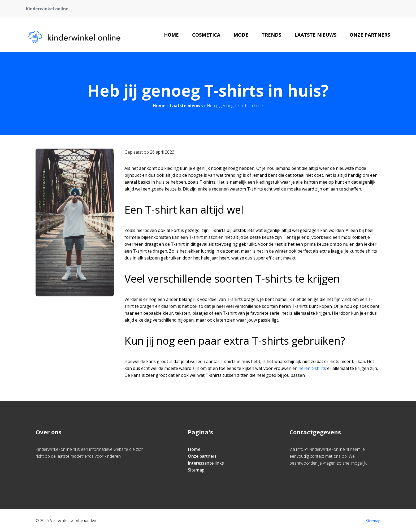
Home (171, 35)
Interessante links (206, 463)
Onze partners (370, 35)
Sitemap (196, 470)
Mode (241, 35)
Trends (271, 35)
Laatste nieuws (315, 35)
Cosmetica (206, 35)
